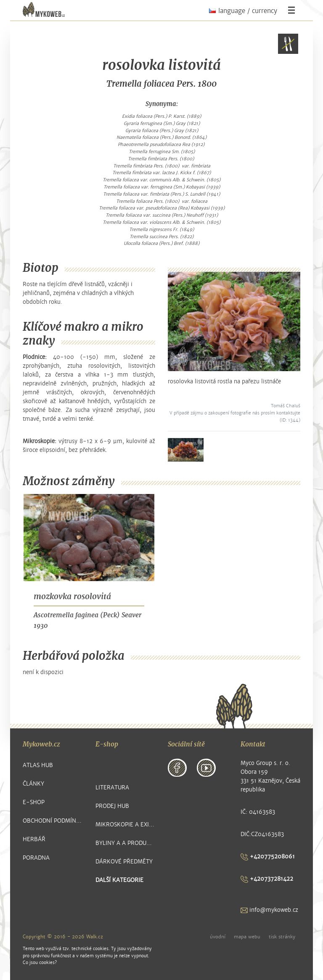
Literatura (112, 787)
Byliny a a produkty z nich (126, 843)
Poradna (36, 858)
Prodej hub (112, 806)
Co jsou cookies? (40, 963)
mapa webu (247, 937)
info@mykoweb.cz (269, 910)
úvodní (218, 937)
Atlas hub (38, 765)
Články (33, 784)
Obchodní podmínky (53, 821)
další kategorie (119, 880)
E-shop (34, 802)
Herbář (34, 839)
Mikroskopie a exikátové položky (126, 825)
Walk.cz (95, 937)
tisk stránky (282, 937)
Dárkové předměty (124, 862)
